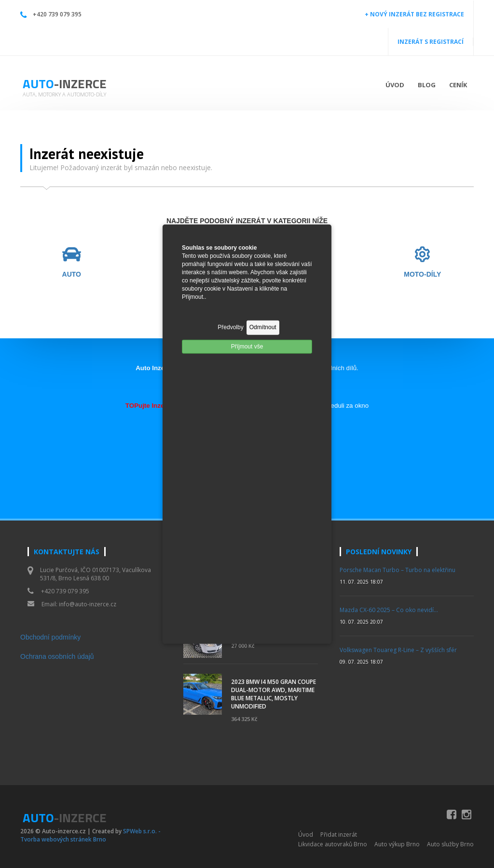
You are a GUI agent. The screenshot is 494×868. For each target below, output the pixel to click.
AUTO (72, 274)
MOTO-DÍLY (422, 274)
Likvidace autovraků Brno (333, 844)
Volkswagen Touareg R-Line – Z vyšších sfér (398, 650)
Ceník (458, 85)
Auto (65, 84)
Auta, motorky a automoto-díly (64, 94)
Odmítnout (263, 327)
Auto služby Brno (450, 844)
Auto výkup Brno (397, 844)
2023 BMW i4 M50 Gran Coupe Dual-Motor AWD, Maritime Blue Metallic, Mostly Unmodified (274, 694)
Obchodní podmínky (50, 637)
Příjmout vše (247, 346)
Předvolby (230, 327)
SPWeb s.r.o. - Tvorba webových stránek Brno (90, 835)
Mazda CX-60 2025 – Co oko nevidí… (389, 610)
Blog (427, 85)
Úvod (395, 85)
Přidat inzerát (339, 835)
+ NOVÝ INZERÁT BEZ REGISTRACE (414, 14)
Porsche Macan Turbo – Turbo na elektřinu (398, 570)
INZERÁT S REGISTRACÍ (431, 42)
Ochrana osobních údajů (57, 656)
